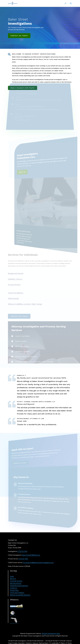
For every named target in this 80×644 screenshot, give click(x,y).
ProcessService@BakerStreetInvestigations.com (38, 563)
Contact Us (13, 588)
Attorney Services (16, 583)
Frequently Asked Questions (19, 586)
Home (12, 576)
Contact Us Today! (19, 36)
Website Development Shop (51, 634)
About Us (13, 579)
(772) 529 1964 (22, 551)
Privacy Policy (14, 590)
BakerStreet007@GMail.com (31, 555)
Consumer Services (16, 581)
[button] (71, 4)
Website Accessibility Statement (20, 595)
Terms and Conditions (17, 593)
